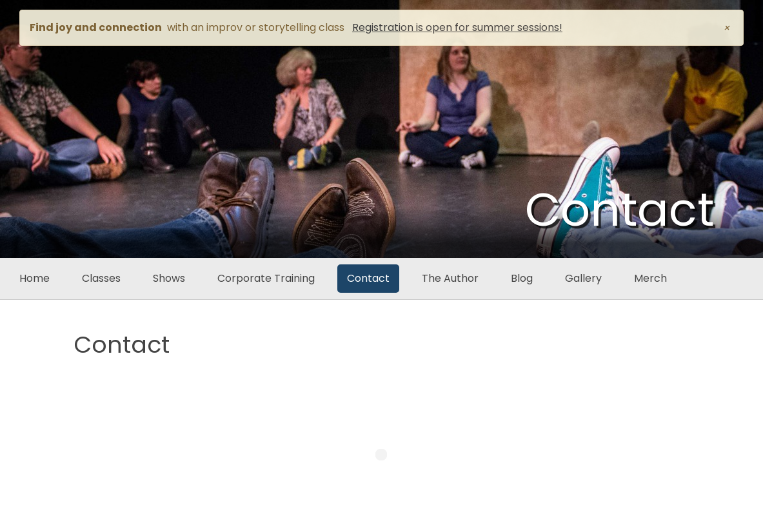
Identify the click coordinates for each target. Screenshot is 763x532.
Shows (169, 278)
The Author (450, 278)
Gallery (583, 278)
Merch (650, 278)
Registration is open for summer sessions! (457, 27)
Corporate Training (266, 278)
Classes (101, 278)
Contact (368, 278)
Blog (522, 278)
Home (35, 278)
